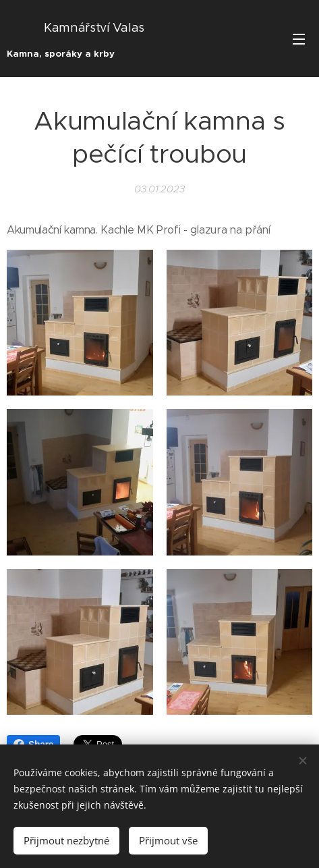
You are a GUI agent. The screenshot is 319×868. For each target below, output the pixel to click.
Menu (299, 39)
